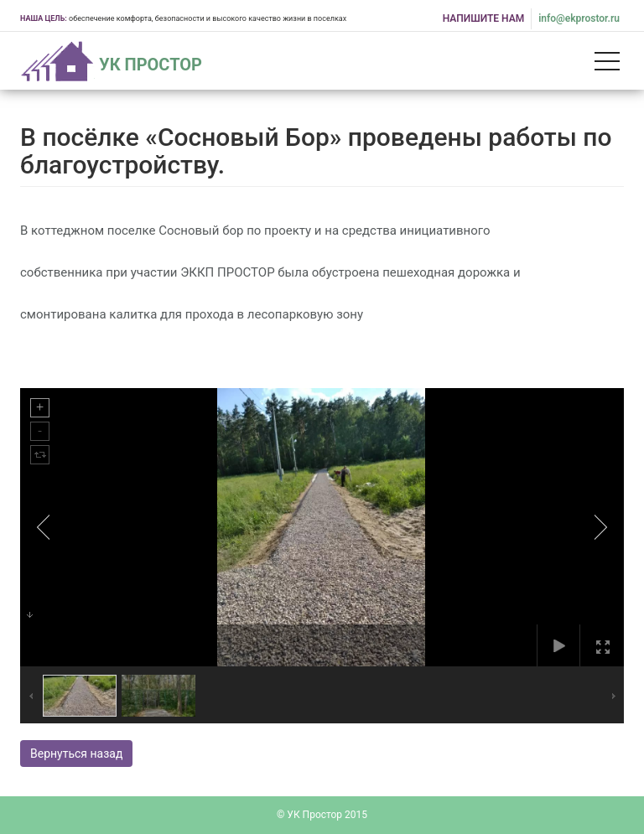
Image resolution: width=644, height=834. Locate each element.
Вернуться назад (76, 754)
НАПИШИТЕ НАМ (484, 18)
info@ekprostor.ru (579, 18)
